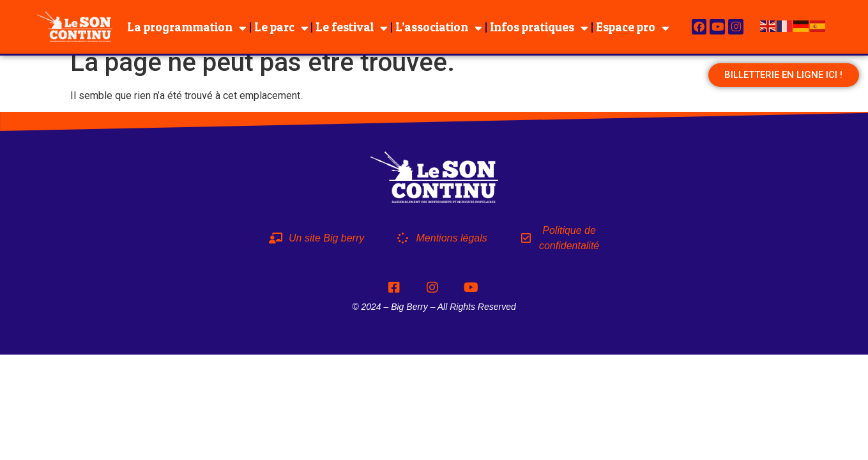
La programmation (187, 28)
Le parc (281, 28)
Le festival (352, 28)
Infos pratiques (539, 28)
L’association (439, 28)
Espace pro (633, 28)
